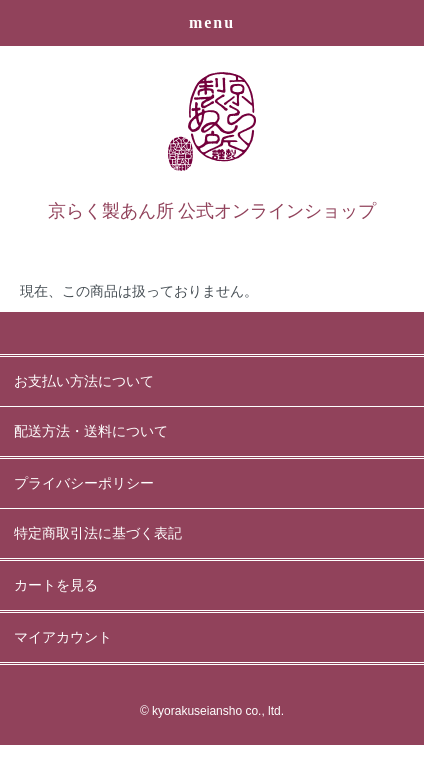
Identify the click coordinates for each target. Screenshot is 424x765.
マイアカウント (63, 637)
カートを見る (56, 585)
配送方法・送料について (91, 431)
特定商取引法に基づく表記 (98, 533)
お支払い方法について (84, 381)
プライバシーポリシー (84, 483)
